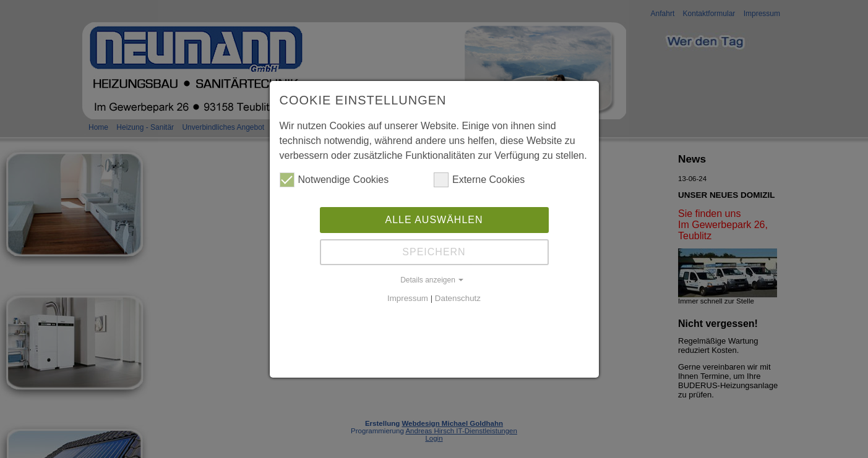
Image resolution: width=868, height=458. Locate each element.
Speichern (434, 252)
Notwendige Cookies (334, 180)
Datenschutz (458, 298)
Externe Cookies (479, 180)
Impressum (408, 298)
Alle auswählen (434, 220)
